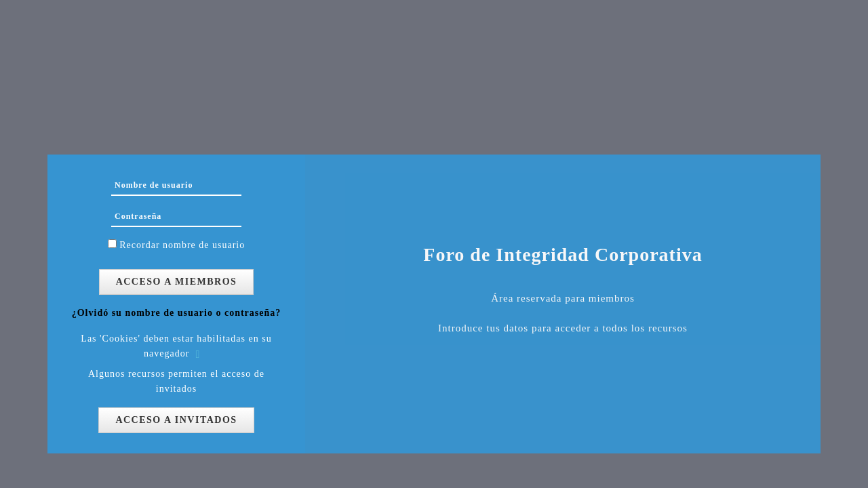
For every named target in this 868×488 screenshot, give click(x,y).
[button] (201, 354)
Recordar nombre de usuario (182, 245)
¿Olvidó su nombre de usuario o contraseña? (177, 313)
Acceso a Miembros (177, 282)
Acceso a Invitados (176, 420)
